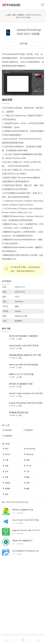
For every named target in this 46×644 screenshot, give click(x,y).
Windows (19, 316)
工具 (25, 316)
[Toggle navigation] (43, 5)
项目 (14, 15)
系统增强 (8, 436)
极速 (28, 477)
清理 (28, 483)
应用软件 (21, 15)
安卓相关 (8, 430)
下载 (20, 339)
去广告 (29, 466)
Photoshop (31, 449)
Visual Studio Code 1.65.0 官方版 (24, 346)
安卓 (7, 471)
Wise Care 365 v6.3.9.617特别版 (23, 365)
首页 (8, 15)
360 (7, 449)
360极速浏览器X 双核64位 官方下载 (25, 355)
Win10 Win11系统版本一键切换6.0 (24, 336)
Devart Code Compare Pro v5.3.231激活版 (26, 394)
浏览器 (7, 483)
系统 (7, 494)
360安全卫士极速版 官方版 (21, 384)
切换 (28, 460)
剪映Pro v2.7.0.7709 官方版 (21, 374)
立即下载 (23, 44)
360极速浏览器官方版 (19, 413)
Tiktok (7, 454)
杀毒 (7, 477)
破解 (28, 489)
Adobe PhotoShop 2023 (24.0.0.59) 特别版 (26, 403)
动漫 (7, 466)
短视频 (7, 489)
